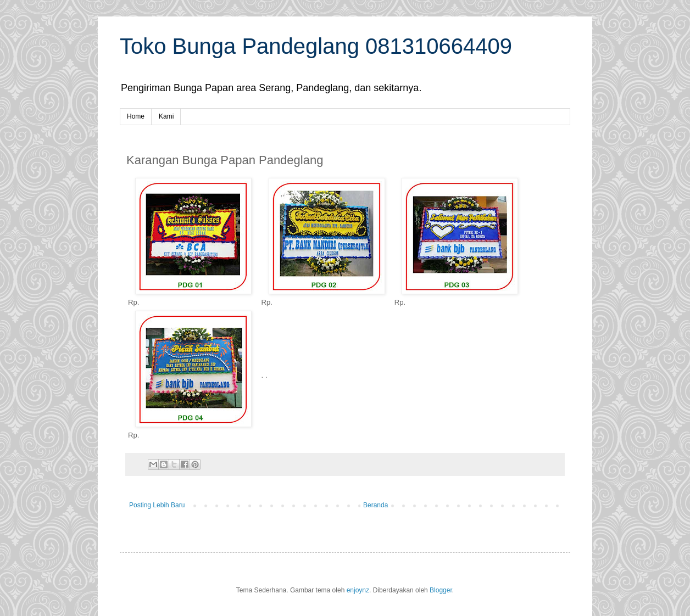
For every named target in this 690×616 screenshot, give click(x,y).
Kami (166, 116)
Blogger (441, 590)
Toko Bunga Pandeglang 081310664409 (316, 46)
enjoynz (358, 590)
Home (136, 116)
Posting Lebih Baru (157, 505)
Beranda (375, 505)
